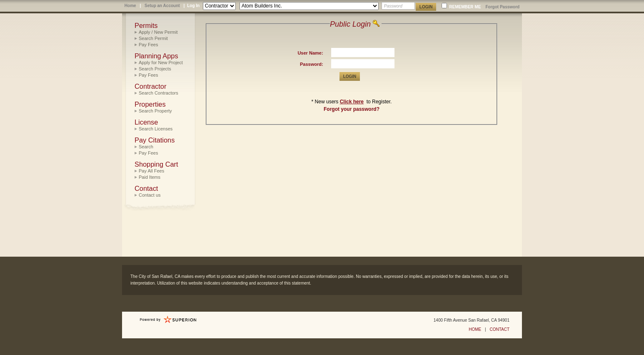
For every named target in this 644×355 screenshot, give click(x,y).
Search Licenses (156, 129)
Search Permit (153, 38)
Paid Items (150, 177)
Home (130, 6)
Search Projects (155, 69)
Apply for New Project (161, 62)
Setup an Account (162, 6)
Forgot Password (502, 7)
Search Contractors (159, 93)
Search (146, 147)
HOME (475, 329)
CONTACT (499, 329)
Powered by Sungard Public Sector (168, 320)
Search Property (155, 111)
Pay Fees (148, 45)
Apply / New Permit (158, 32)
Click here (352, 102)
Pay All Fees (151, 171)
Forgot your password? (352, 109)
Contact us (150, 195)
